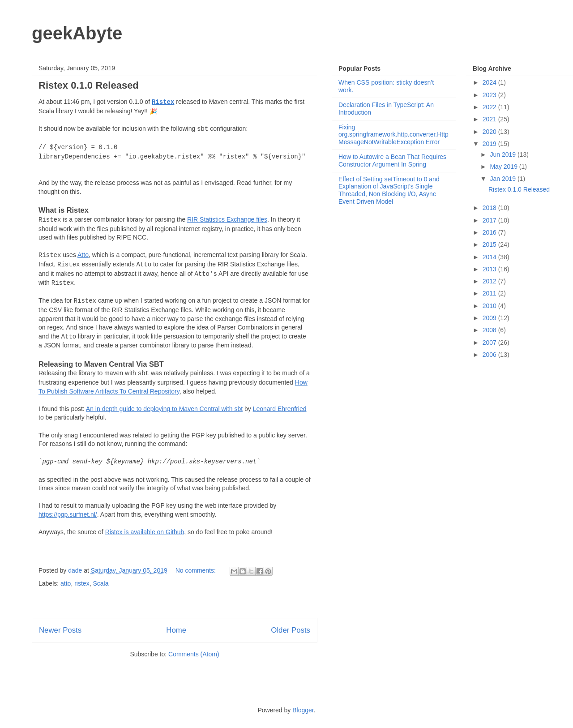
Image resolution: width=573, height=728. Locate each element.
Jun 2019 (504, 154)
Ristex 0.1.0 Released (89, 85)
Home (176, 630)
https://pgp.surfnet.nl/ (68, 514)
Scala (100, 583)
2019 (490, 144)
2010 (490, 306)
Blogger (303, 710)
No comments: (197, 570)
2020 (490, 132)
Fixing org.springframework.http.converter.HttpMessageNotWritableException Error (393, 135)
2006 (490, 355)
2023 (490, 95)
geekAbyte (77, 33)
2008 (490, 330)
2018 (490, 208)
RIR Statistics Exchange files (227, 219)
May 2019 (504, 167)
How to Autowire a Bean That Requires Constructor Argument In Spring (392, 161)
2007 (490, 343)
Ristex (163, 102)
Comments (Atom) (194, 654)
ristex (82, 583)
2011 (490, 293)
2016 (490, 232)
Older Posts (291, 630)
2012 (490, 281)
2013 (490, 269)
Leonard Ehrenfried (280, 409)
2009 (490, 318)
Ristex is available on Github (145, 532)
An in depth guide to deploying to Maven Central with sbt (164, 409)
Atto (83, 255)
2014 (490, 257)
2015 (490, 244)
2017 (490, 220)
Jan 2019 (504, 179)
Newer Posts (60, 630)
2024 (490, 82)
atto (66, 583)
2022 (490, 107)
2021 (490, 119)
